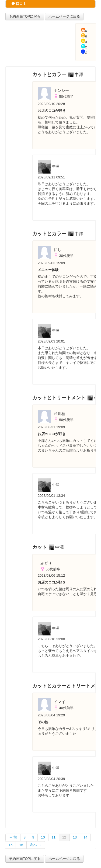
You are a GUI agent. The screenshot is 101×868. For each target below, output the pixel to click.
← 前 (13, 837)
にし (58, 250)
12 (64, 837)
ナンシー (61, 90)
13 (75, 837)
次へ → (36, 845)
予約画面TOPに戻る (25, 16)
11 (54, 837)
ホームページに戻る (64, 16)
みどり (46, 563)
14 (85, 837)
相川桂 (60, 414)
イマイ (60, 702)
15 (11, 845)
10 (43, 837)
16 (21, 845)
